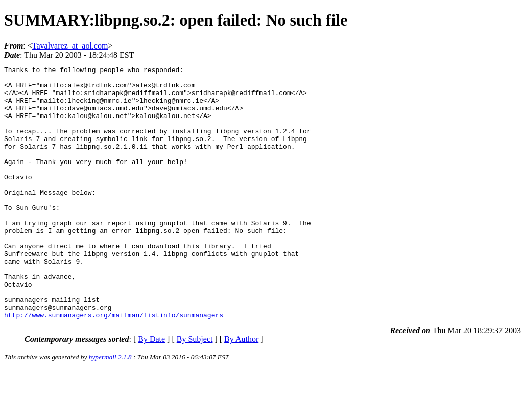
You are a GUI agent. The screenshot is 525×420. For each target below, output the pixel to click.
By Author (241, 390)
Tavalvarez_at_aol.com (70, 46)
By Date (151, 390)
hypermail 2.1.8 (110, 407)
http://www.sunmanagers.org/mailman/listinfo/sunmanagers (114, 365)
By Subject (195, 390)
